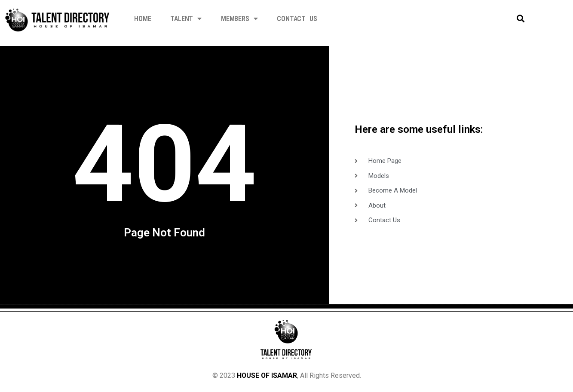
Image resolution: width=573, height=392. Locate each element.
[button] (520, 19)
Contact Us (297, 19)
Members (239, 18)
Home (142, 19)
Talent (186, 18)
